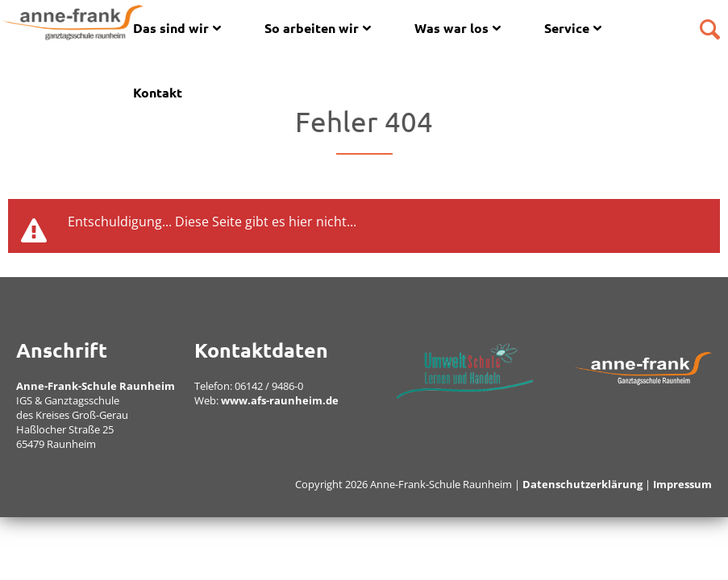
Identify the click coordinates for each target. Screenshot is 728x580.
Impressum (682, 484)
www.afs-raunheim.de (280, 400)
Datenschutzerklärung (582, 484)
